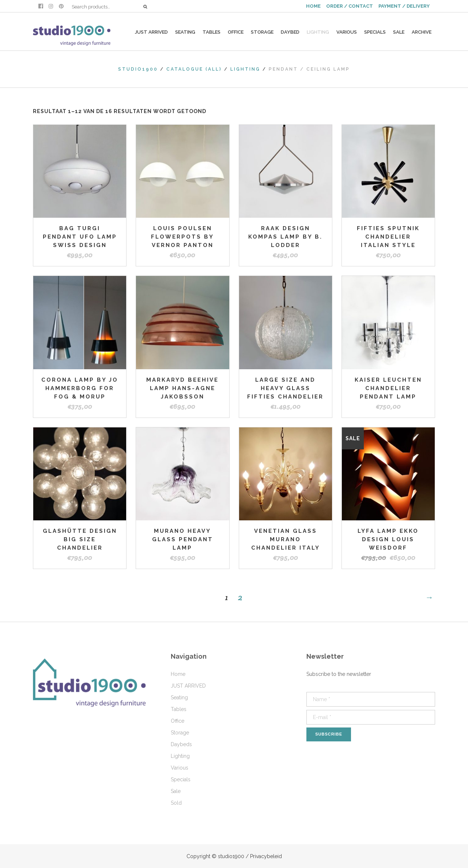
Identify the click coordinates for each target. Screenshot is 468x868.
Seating (179, 697)
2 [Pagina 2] (240, 597)
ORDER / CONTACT (350, 6)
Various (180, 768)
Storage (180, 733)
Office (178, 721)
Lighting (245, 69)
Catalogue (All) (194, 69)
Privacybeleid (266, 856)
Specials (181, 779)
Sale (176, 791)
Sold (176, 803)
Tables (179, 709)
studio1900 (138, 69)
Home (178, 674)
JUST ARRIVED (188, 686)
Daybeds (181, 744)
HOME (313, 6)
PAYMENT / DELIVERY (404, 6)
